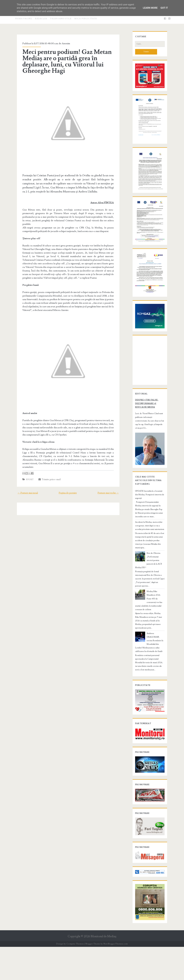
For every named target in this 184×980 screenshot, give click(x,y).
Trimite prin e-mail (47, 481)
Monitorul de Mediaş (104, 970)
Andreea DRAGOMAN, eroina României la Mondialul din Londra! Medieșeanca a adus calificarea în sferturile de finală (148, 657)
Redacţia (41, 19)
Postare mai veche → (111, 494)
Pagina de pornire (68, 494)
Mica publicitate (86, 19)
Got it (164, 8)
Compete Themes (75, 977)
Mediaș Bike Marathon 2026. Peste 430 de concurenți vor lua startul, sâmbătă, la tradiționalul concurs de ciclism (149, 622)
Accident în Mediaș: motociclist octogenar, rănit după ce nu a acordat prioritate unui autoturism (148, 560)
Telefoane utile (61, 19)
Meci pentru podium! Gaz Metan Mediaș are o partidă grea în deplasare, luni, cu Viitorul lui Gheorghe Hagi (64, 61)
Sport (27, 481)
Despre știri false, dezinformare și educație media (149, 446)
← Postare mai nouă (25, 494)
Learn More (150, 8)
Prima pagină (24, 19)
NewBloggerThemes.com (116, 977)
